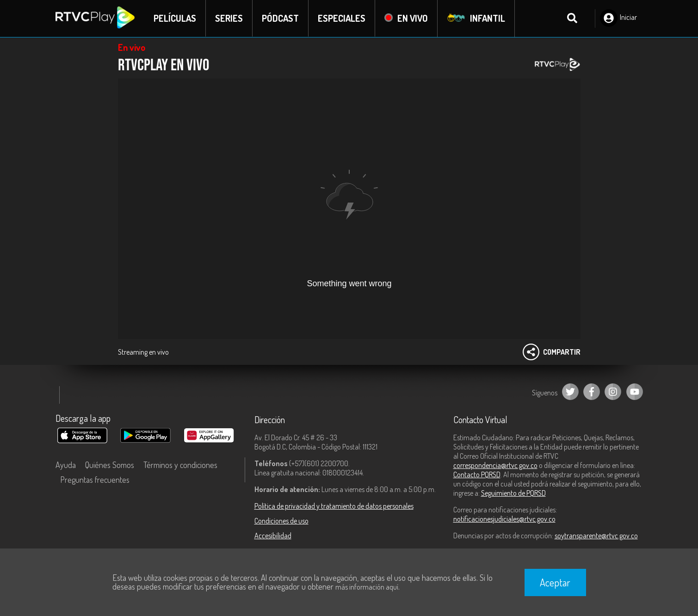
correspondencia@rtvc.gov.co (495, 465)
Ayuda (66, 465)
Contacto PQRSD (477, 474)
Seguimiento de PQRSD (513, 493)
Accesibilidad (273, 536)
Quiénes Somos (110, 465)
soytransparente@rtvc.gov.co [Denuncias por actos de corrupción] (596, 536)
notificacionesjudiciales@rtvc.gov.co (504, 519)
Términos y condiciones (180, 465)
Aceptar (555, 582)
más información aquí (367, 587)
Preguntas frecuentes (95, 480)
